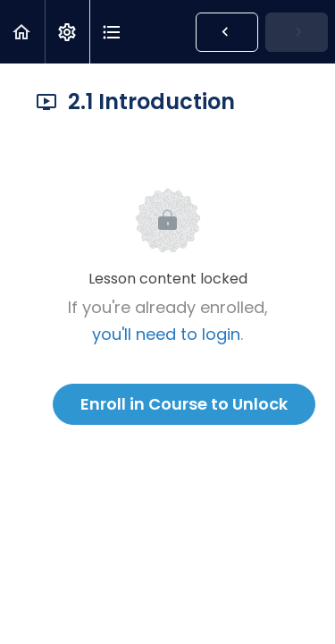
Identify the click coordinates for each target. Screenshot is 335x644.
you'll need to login (166, 334)
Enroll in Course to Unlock (184, 404)
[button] (22, 32)
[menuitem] (67, 32)
